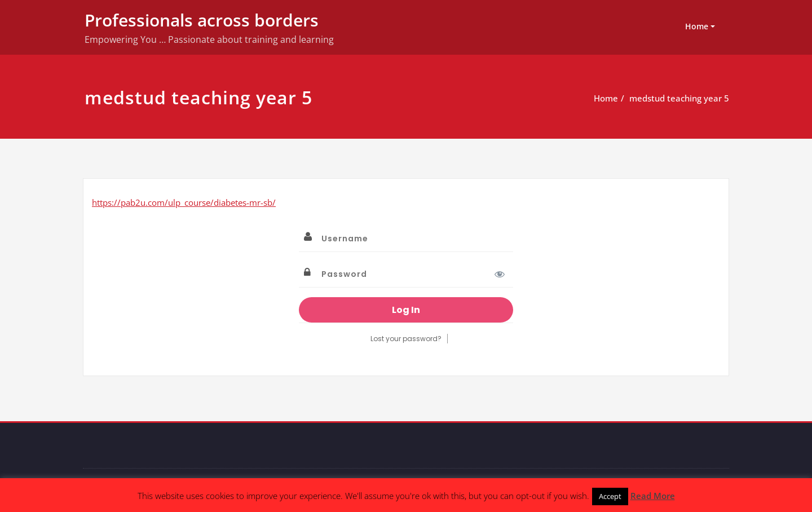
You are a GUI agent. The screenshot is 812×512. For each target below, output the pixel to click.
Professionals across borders (202, 20)
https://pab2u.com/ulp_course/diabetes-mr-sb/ (184, 202)
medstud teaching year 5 (679, 98)
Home (697, 26)
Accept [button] (610, 496)
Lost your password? (406, 339)
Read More (653, 496)
